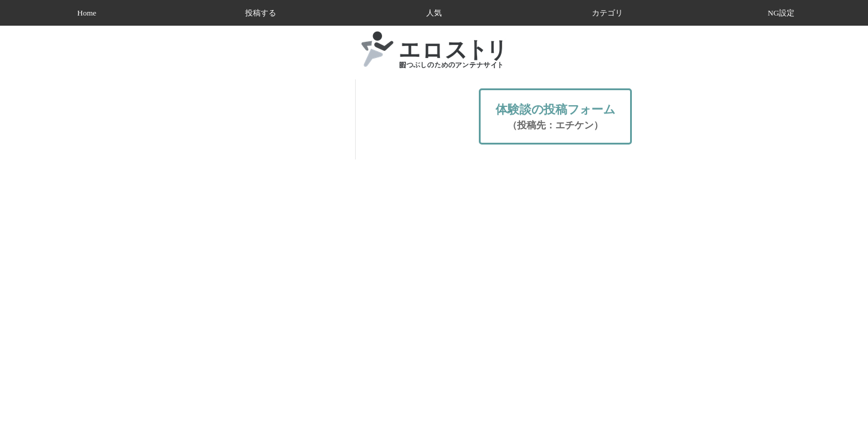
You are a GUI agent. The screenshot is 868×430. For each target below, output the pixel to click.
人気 (434, 13)
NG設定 (781, 13)
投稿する (261, 13)
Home (87, 13)
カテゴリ (607, 13)
